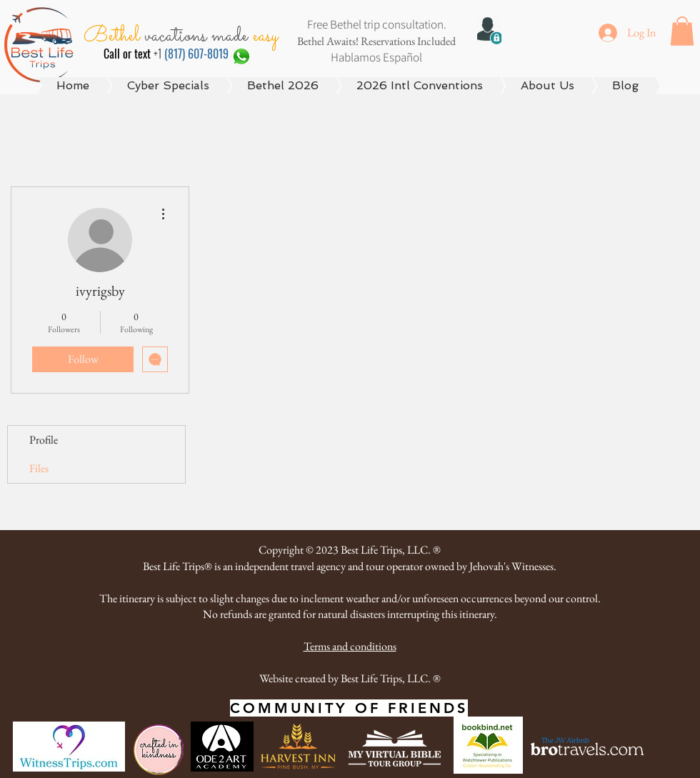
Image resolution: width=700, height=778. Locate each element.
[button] (682, 31)
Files (39, 468)
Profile (44, 440)
